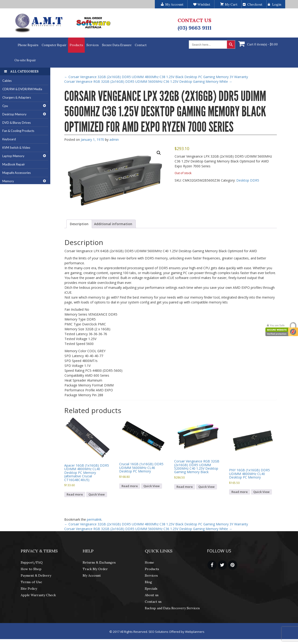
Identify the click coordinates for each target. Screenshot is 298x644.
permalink (94, 519)
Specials (151, 589)
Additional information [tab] (113, 224)
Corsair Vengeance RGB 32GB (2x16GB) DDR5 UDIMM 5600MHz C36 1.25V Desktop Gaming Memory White (148, 81)
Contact (141, 45)
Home (149, 562)
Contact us (153, 602)
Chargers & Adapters (17, 97)
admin (114, 139)
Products (76, 45)
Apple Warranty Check (38, 595)
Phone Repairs (28, 45)
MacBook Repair (14, 164)
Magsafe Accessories (17, 173)
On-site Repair (25, 60)
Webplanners (195, 632)
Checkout (255, 4)
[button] (159, 153)
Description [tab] (79, 224)
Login (277, 4)
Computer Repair (54, 45)
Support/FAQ (32, 562)
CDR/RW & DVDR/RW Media (22, 89)
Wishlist (202, 4)
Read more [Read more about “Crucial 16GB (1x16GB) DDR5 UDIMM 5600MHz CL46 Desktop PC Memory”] (130, 486)
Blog (148, 582)
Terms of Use (31, 582)
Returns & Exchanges (99, 562)
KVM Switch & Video (16, 148)
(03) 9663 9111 (195, 28)
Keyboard (9, 139)
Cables (7, 81)
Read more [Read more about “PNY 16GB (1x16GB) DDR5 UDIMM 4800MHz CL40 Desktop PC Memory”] (240, 492)
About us (152, 595)
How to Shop (31, 569)
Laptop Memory (13, 156)
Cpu (5, 106)
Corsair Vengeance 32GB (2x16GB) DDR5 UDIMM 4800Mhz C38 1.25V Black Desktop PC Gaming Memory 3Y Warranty (156, 77)
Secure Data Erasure (117, 45)
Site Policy (29, 589)
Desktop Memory (14, 114)
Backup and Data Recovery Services (172, 608)
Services (93, 45)
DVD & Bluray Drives (17, 123)
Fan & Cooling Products (18, 131)
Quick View (97, 494)
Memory (8, 181)
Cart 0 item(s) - (262, 44)
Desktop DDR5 (248, 180)
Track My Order (95, 569)
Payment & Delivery (36, 575)
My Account (92, 575)
